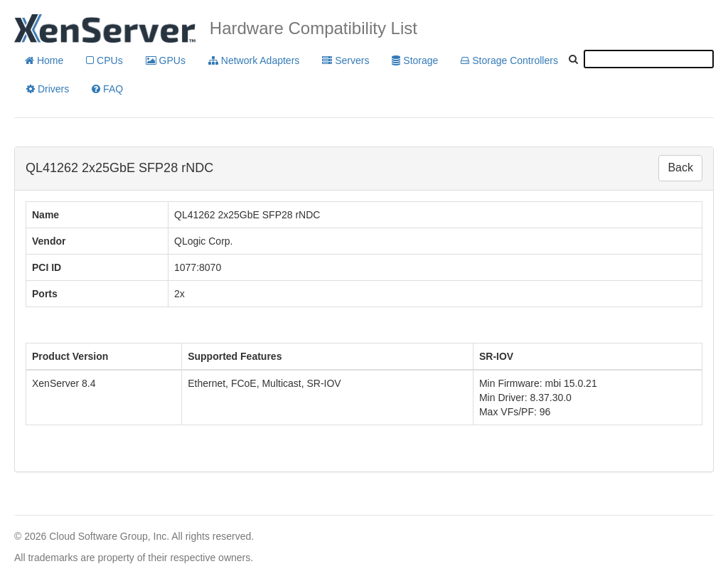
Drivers (48, 89)
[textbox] (649, 59)
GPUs (166, 60)
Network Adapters (254, 60)
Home (44, 60)
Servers (346, 60)
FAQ (107, 89)
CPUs (104, 60)
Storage (415, 60)
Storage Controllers (509, 60)
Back (680, 167)
